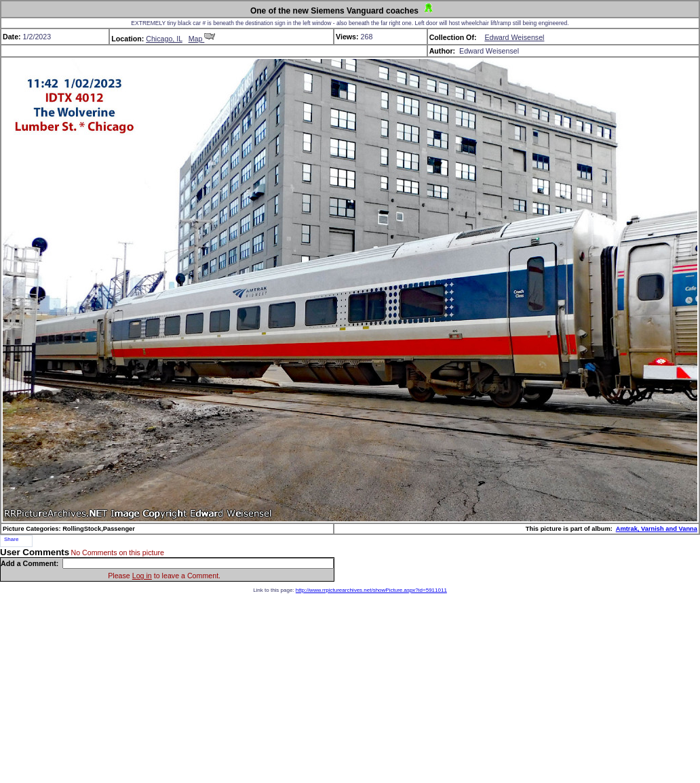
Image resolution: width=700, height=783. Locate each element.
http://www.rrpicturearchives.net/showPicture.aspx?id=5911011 (371, 590)
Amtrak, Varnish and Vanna (657, 529)
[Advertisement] (350, 688)
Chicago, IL (164, 39)
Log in (142, 576)
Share (11, 539)
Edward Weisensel (514, 37)
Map (202, 39)
